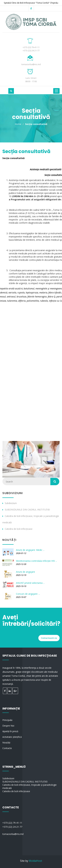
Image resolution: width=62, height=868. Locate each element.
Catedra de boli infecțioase (19, 529)
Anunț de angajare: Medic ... (30, 550)
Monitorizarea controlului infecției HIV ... (36, 561)
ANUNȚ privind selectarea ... (30, 583)
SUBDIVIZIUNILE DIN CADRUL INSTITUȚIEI (27, 510)
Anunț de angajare (25, 572)
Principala (7, 720)
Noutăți (6, 743)
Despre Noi (8, 726)
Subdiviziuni (11, 503)
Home (18, 124)
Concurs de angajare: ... (28, 594)
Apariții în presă (10, 731)
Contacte (7, 748)
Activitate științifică (12, 737)
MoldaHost (35, 861)
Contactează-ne (49, 638)
